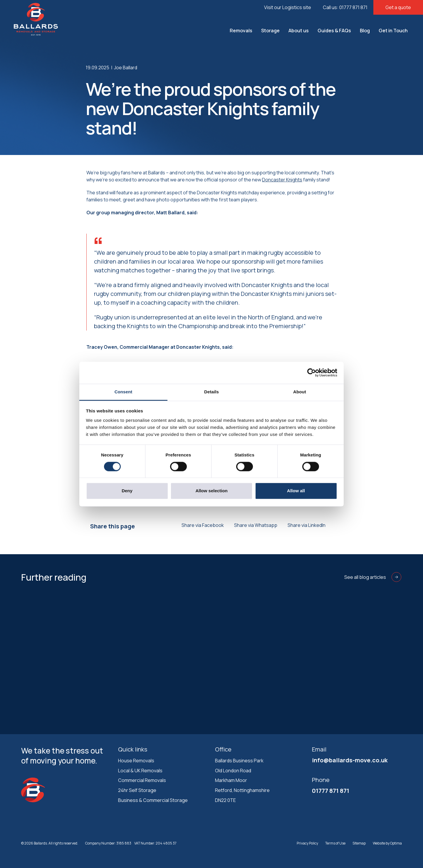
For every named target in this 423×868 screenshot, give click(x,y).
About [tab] (300, 392)
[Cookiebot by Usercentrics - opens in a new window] (312, 373)
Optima (396, 843)
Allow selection (211, 491)
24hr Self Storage (137, 790)
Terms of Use (335, 843)
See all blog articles (373, 577)
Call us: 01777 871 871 (345, 7)
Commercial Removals (142, 780)
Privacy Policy (307, 843)
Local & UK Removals (140, 771)
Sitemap (359, 843)
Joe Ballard (126, 68)
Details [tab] (211, 392)
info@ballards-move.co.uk (350, 760)
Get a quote (398, 7)
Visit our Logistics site (288, 7)
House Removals (136, 761)
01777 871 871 (331, 791)
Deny (127, 491)
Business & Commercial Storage (153, 800)
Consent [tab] (124, 392)
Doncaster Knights (282, 180)
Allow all (296, 491)
